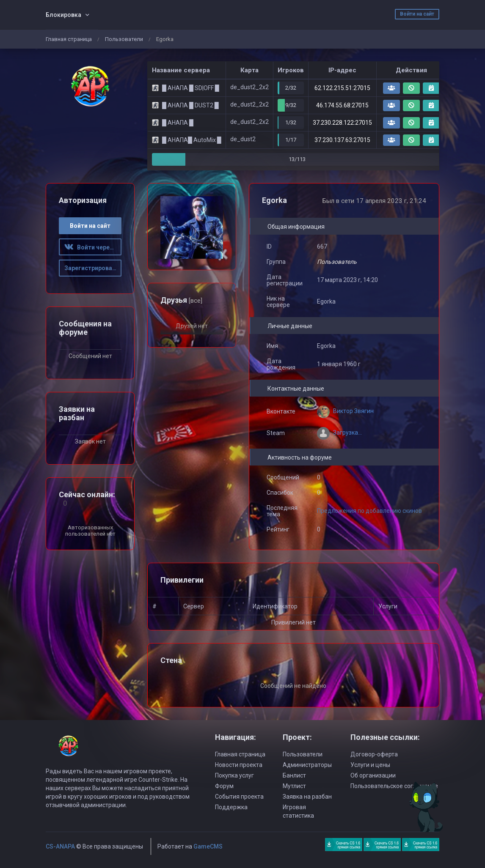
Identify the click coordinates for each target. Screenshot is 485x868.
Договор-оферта (374, 754)
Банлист (294, 775)
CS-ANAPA (60, 846)
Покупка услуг (234, 775)
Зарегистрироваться (93, 268)
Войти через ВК (93, 247)
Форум (224, 786)
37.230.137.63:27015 (342, 140)
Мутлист (294, 786)
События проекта (239, 797)
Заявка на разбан (307, 797)
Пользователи (124, 39)
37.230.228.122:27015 (342, 123)
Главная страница (69, 39)
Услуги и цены (370, 765)
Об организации (373, 775)
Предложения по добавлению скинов (369, 511)
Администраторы (307, 765)
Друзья (181, 300)
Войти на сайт (417, 14)
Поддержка (231, 807)
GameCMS (208, 846)
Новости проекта (239, 765)
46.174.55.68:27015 (342, 105)
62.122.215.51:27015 (342, 88)
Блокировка (63, 15)
